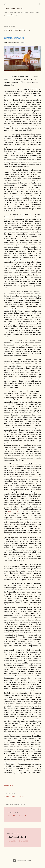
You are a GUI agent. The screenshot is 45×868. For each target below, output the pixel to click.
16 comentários (24, 816)
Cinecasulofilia (13, 9)
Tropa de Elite (17, 837)
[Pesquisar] (40, 4)
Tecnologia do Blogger (22, 861)
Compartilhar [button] (9, 785)
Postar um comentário (14, 797)
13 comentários (24, 841)
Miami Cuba (13, 511)
